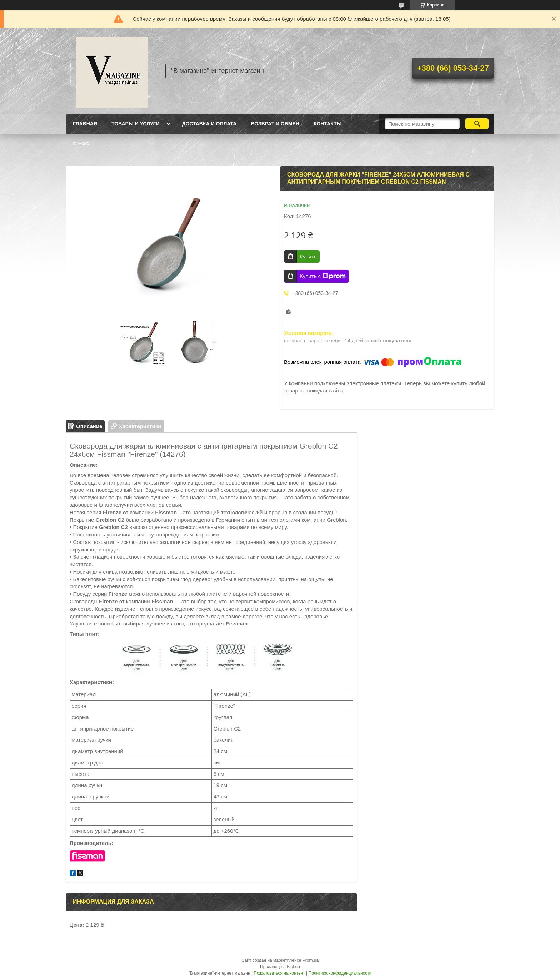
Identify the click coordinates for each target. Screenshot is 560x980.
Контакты (327, 124)
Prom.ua (311, 960)
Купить (308, 256)
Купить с (323, 276)
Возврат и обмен (275, 124)
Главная (85, 124)
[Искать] (477, 124)
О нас (81, 144)
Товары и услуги (136, 124)
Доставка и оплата (209, 124)
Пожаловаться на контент (279, 973)
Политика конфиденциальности (340, 973)
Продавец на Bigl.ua (280, 967)
